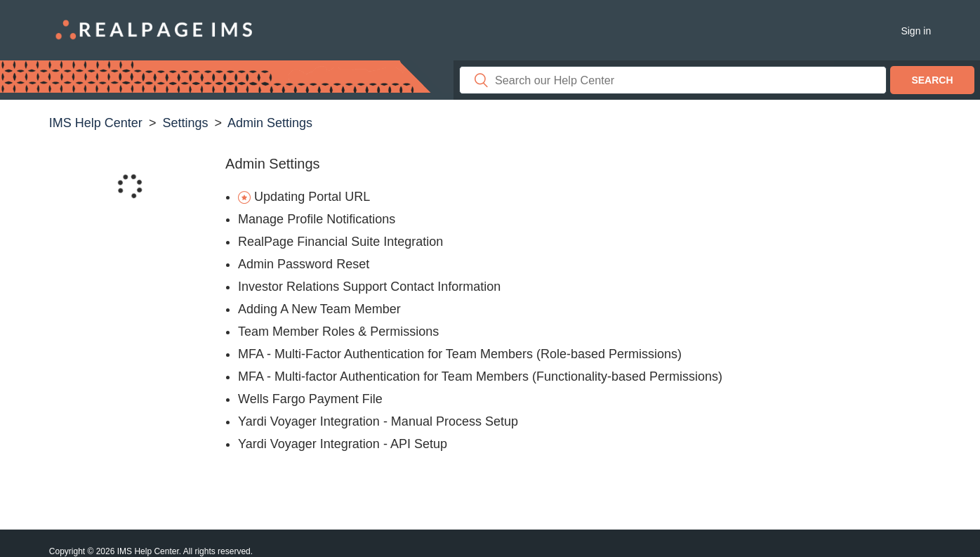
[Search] (673, 80)
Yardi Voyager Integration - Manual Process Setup (378, 421)
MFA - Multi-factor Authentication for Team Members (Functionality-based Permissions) (480, 376)
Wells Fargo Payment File (310, 399)
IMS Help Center (96, 123)
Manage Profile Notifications (317, 219)
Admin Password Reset (304, 264)
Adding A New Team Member (319, 309)
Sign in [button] (916, 31)
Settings (185, 123)
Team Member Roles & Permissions (338, 332)
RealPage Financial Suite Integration (340, 242)
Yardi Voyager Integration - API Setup (343, 444)
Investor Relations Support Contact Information (369, 287)
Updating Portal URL (312, 197)
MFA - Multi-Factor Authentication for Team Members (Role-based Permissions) (460, 354)
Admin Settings (270, 123)
